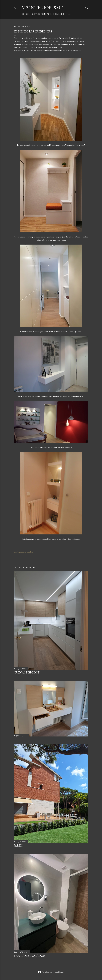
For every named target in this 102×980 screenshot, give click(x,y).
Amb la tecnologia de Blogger (51, 972)
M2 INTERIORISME (42, 8)
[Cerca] (87, 7)
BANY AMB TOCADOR (30, 956)
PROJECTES (59, 14)
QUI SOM (26, 14)
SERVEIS (36, 14)
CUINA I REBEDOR (27, 672)
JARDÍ (18, 845)
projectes (23, 552)
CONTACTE (46, 14)
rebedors (30, 552)
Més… (69, 14)
